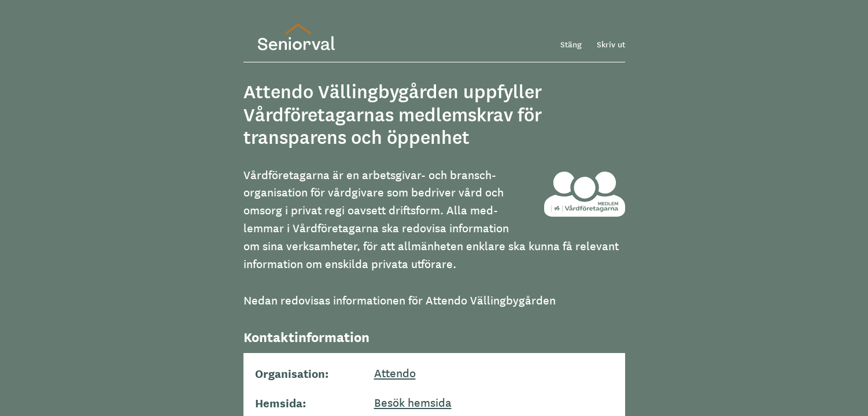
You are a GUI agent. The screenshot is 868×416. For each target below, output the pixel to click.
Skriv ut (611, 44)
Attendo (395, 373)
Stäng (571, 44)
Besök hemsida (413, 402)
